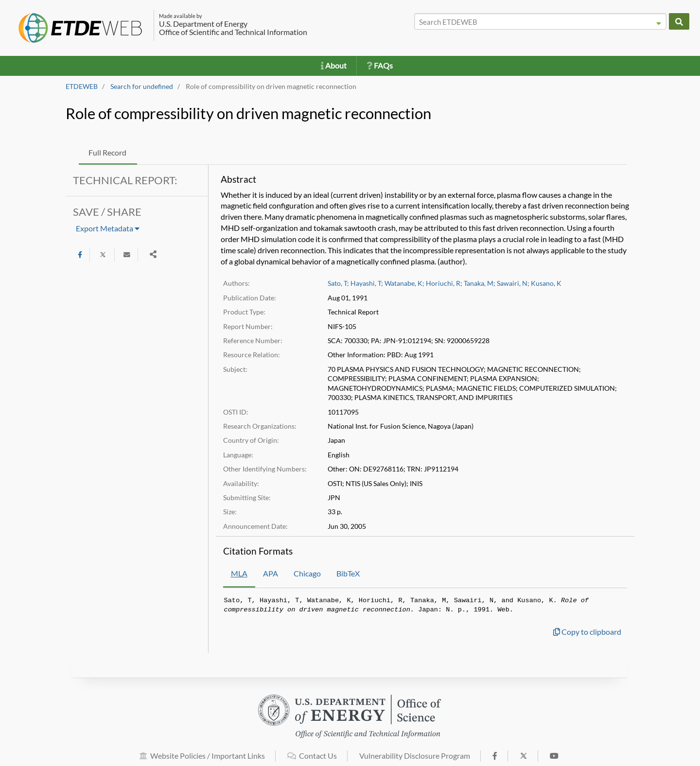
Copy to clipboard (587, 632)
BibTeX (348, 573)
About (334, 65)
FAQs (380, 65)
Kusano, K (546, 283)
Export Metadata (108, 228)
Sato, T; (338, 283)
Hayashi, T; (367, 283)
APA (271, 573)
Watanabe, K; (404, 283)
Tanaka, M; (480, 283)
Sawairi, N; (513, 283)
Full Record (107, 152)
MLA (239, 573)
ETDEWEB (82, 87)
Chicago (307, 573)
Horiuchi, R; (444, 283)
